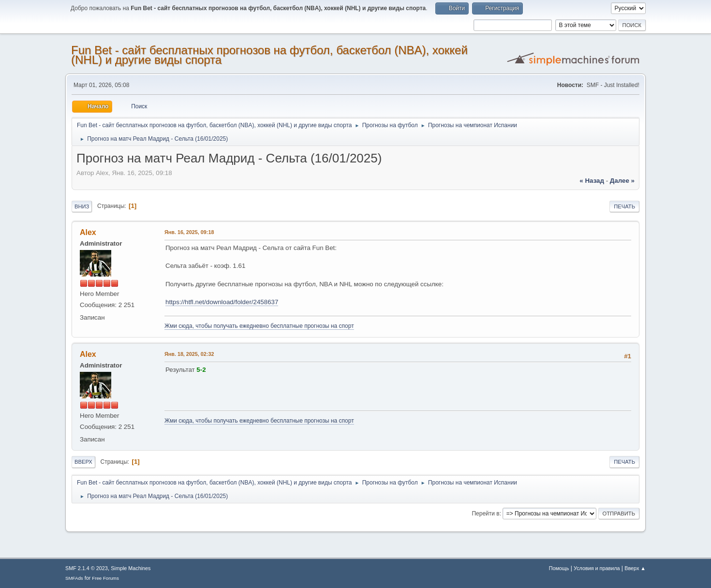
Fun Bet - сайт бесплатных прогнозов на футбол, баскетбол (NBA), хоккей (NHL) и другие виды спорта (269, 55)
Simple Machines (131, 568)
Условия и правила (597, 568)
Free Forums (105, 578)
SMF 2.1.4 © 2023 (87, 568)
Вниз (82, 206)
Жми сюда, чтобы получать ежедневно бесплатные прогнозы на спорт (259, 326)
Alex (88, 232)
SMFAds (74, 578)
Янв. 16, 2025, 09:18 (189, 232)
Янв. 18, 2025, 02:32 (189, 354)
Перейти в (485, 514)
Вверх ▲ (635, 568)
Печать (624, 206)
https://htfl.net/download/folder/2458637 (222, 302)
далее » (622, 181)
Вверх (83, 462)
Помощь (559, 568)
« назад (592, 181)
